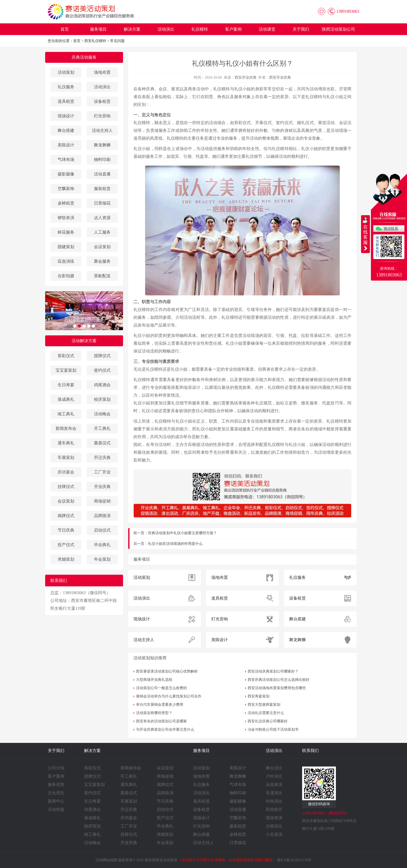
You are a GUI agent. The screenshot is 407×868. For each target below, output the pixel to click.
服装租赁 (102, 189)
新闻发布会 (66, 428)
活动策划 (66, 72)
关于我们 (301, 29)
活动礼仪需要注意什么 (266, 713)
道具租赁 (66, 101)
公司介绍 (56, 768)
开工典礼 (102, 428)
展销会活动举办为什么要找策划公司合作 (169, 696)
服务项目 (98, 29)
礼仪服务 (66, 87)
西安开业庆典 (246, 77)
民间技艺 (274, 809)
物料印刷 (102, 160)
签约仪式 (102, 370)
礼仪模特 (200, 29)
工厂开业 (102, 472)
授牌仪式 (102, 356)
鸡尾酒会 (102, 385)
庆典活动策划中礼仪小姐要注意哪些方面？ (182, 533)
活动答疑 (56, 809)
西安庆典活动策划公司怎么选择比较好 (279, 680)
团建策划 (66, 247)
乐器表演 (274, 785)
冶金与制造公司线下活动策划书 (273, 730)
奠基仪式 (102, 443)
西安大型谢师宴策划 (264, 705)
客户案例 (233, 29)
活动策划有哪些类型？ (154, 713)
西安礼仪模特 (95, 41)
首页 (65, 29)
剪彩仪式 (66, 356)
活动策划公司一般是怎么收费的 (161, 688)
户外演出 (274, 776)
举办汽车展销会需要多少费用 (160, 705)
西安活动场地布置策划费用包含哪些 (277, 688)
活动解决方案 (84, 341)
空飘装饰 (66, 189)
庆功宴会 (66, 472)
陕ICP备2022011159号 (294, 860)
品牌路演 (102, 516)
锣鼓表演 (66, 218)
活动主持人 (102, 130)
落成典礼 (66, 399)
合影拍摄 (66, 276)
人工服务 (102, 232)
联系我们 (310, 751)
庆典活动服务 (84, 57)
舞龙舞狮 (102, 145)
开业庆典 (102, 487)
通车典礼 (66, 443)
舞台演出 (274, 768)
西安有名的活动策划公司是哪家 (161, 721)
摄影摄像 (66, 174)
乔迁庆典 (102, 457)
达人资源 (102, 218)
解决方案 (132, 29)
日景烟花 (102, 203)
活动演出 (166, 29)
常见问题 (117, 41)
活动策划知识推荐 (150, 658)
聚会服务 (102, 261)
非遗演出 (274, 793)
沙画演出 (274, 826)
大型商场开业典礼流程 (154, 680)
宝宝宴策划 (66, 370)
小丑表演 (274, 834)
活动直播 (102, 174)
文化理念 (56, 793)
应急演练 (66, 261)
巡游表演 (274, 818)
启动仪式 (102, 530)
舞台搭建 (66, 130)
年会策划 (102, 559)
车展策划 (66, 457)
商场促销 (102, 501)
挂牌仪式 (66, 487)
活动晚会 (102, 414)
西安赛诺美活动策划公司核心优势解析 (167, 671)
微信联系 (391, 229)
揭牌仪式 (66, 516)
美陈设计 (66, 145)
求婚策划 (66, 559)
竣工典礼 (66, 414)
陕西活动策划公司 (338, 29)
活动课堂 (267, 29)
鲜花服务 (66, 232)
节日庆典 (66, 530)
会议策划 (102, 247)
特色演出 (274, 801)
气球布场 (66, 160)
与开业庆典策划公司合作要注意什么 (165, 730)
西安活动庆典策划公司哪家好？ (273, 671)
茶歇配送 (102, 276)
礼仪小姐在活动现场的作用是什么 (175, 544)
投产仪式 (66, 545)
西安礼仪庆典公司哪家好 (268, 721)
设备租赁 (102, 101)
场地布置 (102, 72)
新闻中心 (56, 801)
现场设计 (66, 116)
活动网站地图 (106, 860)
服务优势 (56, 785)
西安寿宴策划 (259, 696)
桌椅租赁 (66, 203)
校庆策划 (102, 399)
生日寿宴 (66, 385)
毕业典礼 (102, 545)
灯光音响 (102, 116)
